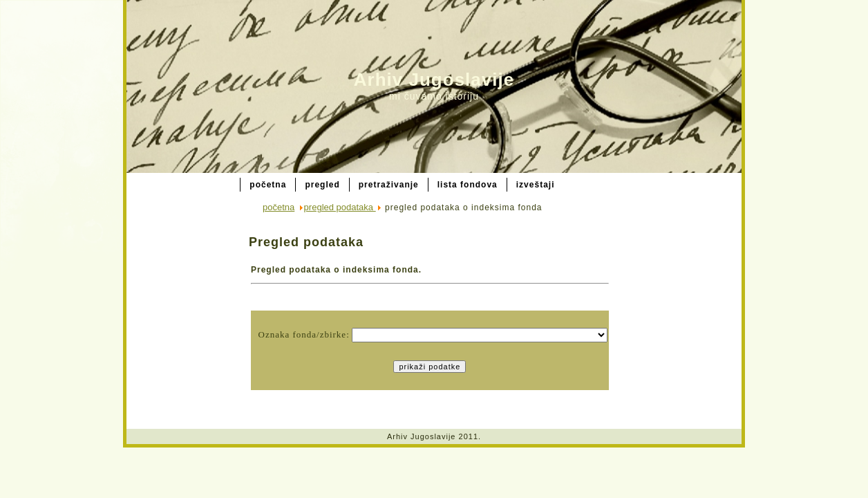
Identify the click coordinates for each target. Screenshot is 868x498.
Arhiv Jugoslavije (434, 80)
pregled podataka (340, 207)
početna (279, 207)
